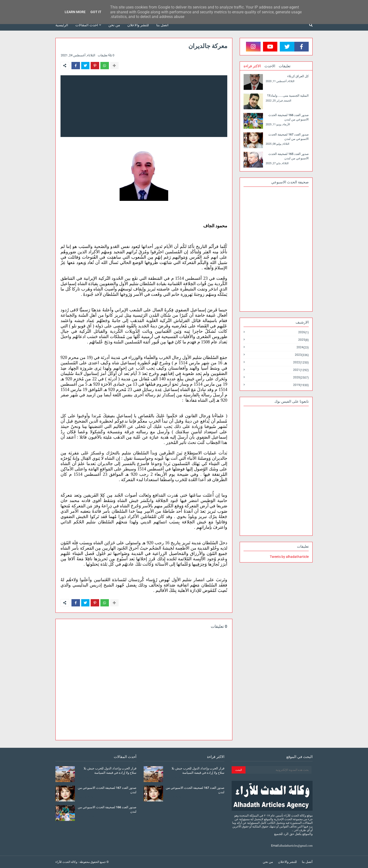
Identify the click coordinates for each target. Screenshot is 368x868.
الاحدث (270, 66)
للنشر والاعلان (287, 862)
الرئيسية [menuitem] (62, 25)
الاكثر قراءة (252, 66)
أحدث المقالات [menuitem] (87, 25)
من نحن (268, 862)
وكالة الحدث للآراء (66, 862)
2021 (301, 370)
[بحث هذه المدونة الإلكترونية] (278, 770)
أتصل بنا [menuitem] (162, 25)
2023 (302, 355)
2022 (301, 362)
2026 (303, 332)
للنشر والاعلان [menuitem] (138, 25)
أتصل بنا (307, 862)
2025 (303, 340)
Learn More (75, 12)
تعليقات (285, 66)
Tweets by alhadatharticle (289, 557)
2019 (301, 385)
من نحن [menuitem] (114, 25)
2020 (301, 378)
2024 (303, 347)
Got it (96, 12)
